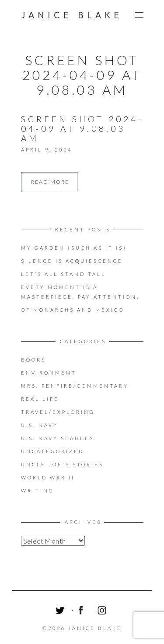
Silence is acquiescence (72, 261)
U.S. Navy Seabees (58, 438)
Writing (38, 491)
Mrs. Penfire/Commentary (75, 386)
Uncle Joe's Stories (62, 464)
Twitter (61, 612)
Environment (49, 373)
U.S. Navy (40, 425)
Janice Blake (72, 15)
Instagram (103, 612)
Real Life (40, 399)
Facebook (82, 612)
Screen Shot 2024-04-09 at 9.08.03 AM (82, 129)
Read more (50, 182)
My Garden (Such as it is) (74, 248)
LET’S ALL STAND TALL (63, 274)
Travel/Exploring (58, 412)
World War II (48, 477)
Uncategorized (52, 451)
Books (33, 360)
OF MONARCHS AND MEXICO (73, 310)
